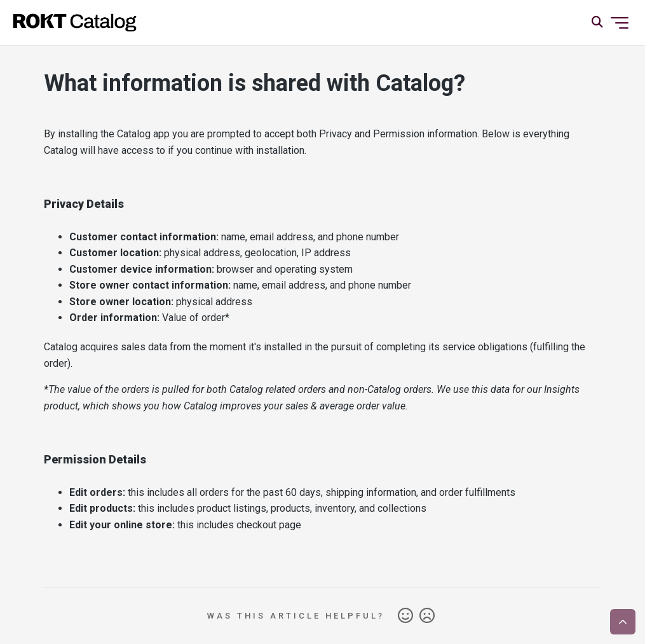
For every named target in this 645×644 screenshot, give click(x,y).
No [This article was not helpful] (427, 616)
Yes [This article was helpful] (405, 616)
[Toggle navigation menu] (620, 23)
